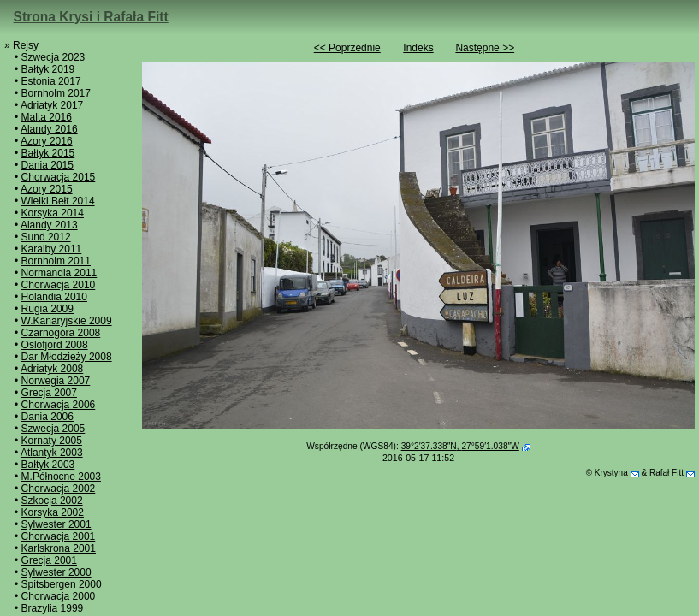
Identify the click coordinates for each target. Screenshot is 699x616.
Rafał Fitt (666, 473)
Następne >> (485, 48)
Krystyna (611, 473)
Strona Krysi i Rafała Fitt (91, 17)
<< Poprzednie (347, 48)
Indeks (418, 48)
